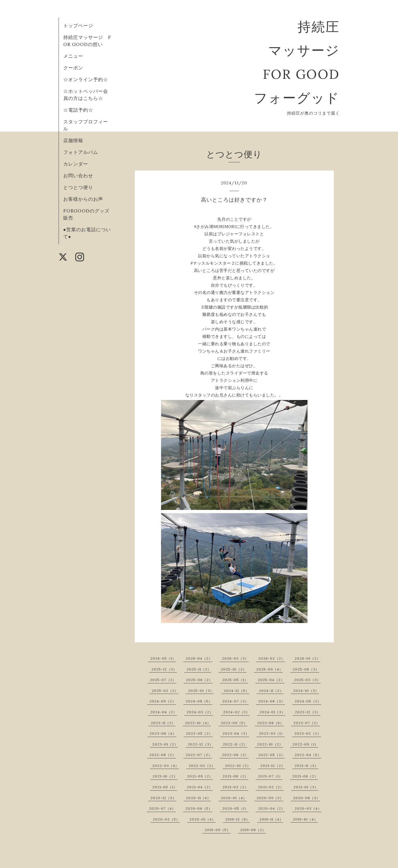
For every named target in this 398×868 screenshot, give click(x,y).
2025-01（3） (201, 691)
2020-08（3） (307, 798)
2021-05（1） (165, 787)
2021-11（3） (306, 766)
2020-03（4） (308, 808)
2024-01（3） (272, 712)
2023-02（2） (308, 733)
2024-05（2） (308, 701)
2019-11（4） (271, 819)
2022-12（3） (200, 744)
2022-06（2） (235, 755)
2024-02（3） (236, 712)
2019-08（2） (253, 830)
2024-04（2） (164, 712)
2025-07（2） (163, 680)
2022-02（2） (202, 766)
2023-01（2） (165, 744)
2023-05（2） (199, 733)
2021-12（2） (273, 766)
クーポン (73, 68)
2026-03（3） (235, 658)
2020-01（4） (203, 819)
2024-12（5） (236, 691)
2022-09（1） (305, 744)
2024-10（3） (306, 691)
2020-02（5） (166, 819)
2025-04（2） (271, 680)
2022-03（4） (166, 766)
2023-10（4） (198, 723)
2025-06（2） (199, 680)
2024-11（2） (271, 691)
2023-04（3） (236, 733)
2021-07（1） (270, 776)
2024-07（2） (235, 701)
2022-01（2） (238, 766)
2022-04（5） (308, 755)
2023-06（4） (163, 733)
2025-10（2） (234, 669)
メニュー (73, 56)
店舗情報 (73, 140)
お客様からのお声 (83, 199)
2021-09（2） (200, 776)
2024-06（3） (272, 701)
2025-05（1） (235, 680)
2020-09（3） (270, 798)
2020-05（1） (235, 808)
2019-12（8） (238, 819)
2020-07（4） (162, 808)
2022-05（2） (272, 755)
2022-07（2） (199, 755)
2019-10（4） (305, 819)
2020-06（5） (199, 808)
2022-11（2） (235, 744)
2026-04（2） (199, 658)
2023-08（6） (270, 723)
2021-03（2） (235, 787)
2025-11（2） (199, 669)
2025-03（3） (307, 680)
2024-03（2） (200, 712)
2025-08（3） (306, 669)
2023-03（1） (272, 733)
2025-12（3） (164, 669)
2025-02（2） (165, 691)
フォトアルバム (81, 152)
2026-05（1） (163, 658)
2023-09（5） (234, 723)
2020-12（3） (163, 798)
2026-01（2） (308, 658)
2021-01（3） (306, 787)
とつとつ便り (78, 187)
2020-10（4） (234, 798)
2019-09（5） (218, 830)
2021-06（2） (305, 776)
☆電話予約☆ (78, 110)
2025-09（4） (270, 669)
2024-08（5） (199, 701)
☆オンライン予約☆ (86, 79)
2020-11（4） (198, 798)
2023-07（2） (307, 723)
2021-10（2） (165, 776)
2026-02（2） (272, 658)
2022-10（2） (270, 744)
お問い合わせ (78, 176)
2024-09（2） (163, 701)
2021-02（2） (271, 787)
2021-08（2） (235, 776)
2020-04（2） (271, 808)
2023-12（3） (308, 712)
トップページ (78, 25)
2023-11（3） (163, 723)
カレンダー (76, 164)
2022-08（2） (163, 755)
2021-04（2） (200, 787)
